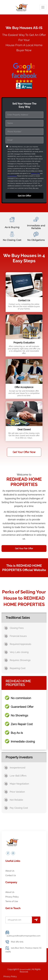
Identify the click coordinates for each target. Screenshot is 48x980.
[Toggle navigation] (43, 7)
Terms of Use (35, 173)
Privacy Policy (12, 176)
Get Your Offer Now (24, 452)
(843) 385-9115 (17, 942)
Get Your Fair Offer (24, 548)
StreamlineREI (25, 969)
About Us (10, 871)
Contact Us (11, 875)
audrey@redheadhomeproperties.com (24, 936)
